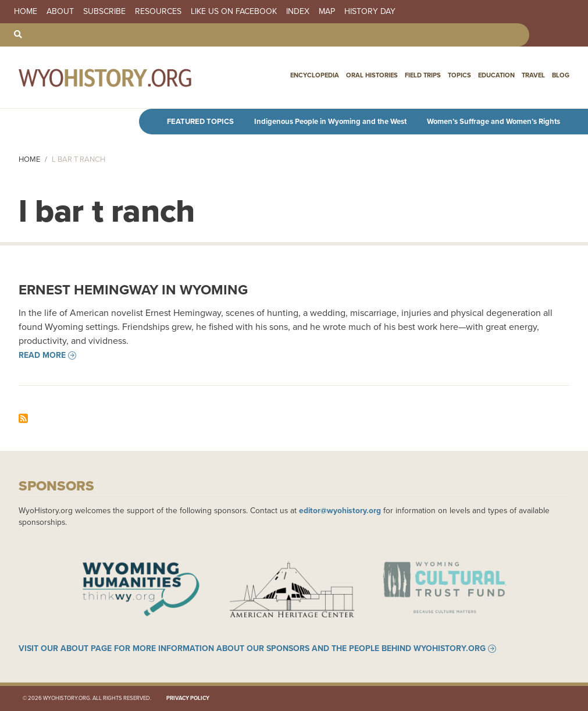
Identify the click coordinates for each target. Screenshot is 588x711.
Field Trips (423, 75)
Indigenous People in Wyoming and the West (330, 121)
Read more (42, 355)
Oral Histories (372, 75)
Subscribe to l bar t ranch (23, 418)
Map (327, 12)
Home (26, 12)
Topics (459, 75)
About (60, 12)
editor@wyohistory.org (340, 510)
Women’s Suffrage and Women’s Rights (493, 121)
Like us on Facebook (234, 12)
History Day (370, 12)
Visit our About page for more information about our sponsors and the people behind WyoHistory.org (252, 649)
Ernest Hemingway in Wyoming (133, 290)
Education (496, 75)
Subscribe (104, 12)
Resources (158, 12)
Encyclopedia (315, 75)
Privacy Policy (188, 698)
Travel (533, 75)
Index (298, 12)
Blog (561, 75)
